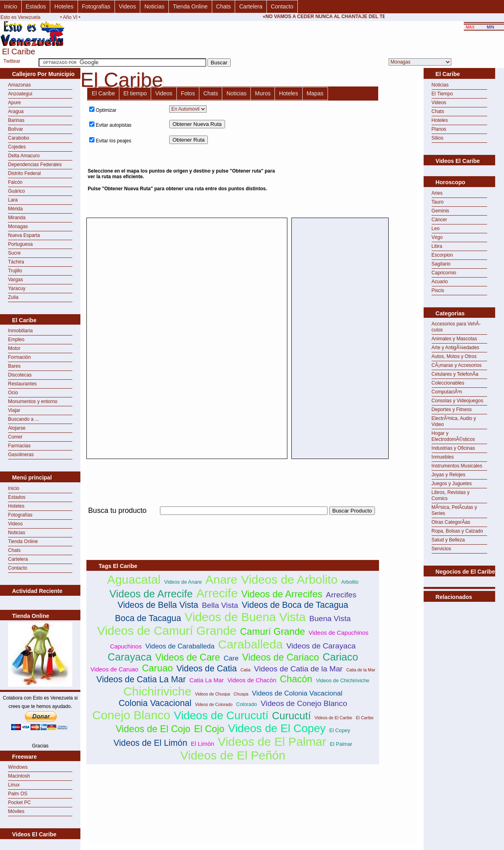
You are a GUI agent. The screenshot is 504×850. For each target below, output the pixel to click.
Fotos (188, 93)
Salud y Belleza (448, 540)
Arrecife (217, 593)
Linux (14, 785)
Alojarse (17, 428)
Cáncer (439, 220)
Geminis (440, 211)
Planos (439, 129)
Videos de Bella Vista (158, 605)
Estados (36, 6)
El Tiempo (442, 94)
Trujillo (15, 271)
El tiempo (135, 93)
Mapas (315, 93)
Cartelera (251, 6)
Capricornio (444, 273)
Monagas (18, 226)
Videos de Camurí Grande (167, 631)
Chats (224, 6)
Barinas (16, 120)
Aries (437, 193)
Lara (13, 200)
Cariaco (340, 657)
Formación (19, 357)
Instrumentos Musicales (457, 466)
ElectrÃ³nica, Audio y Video (454, 421)
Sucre (14, 253)
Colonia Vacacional (155, 703)
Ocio (13, 393)
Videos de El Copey (277, 728)
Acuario (440, 282)
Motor (14, 348)
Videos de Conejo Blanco (304, 703)
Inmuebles (443, 457)
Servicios (442, 549)
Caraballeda (251, 644)
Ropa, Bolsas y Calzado (457, 531)
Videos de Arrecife (151, 594)
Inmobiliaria (20, 331)
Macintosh (19, 776)
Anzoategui (20, 94)
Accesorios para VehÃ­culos (456, 327)
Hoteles (64, 6)
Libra (437, 246)
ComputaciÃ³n (447, 392)
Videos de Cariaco (280, 657)
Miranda (17, 218)
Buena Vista (330, 618)
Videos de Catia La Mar (141, 679)
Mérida (15, 209)
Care (231, 658)
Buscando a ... (24, 419)
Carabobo (19, 138)
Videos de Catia (207, 669)
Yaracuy (17, 288)
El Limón (203, 744)
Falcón (15, 182)
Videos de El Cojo (153, 729)
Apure (14, 103)
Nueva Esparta (24, 235)
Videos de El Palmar (272, 742)
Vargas (15, 280)
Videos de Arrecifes (282, 594)
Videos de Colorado (214, 704)
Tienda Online (190, 6)
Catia (245, 670)
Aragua (16, 111)
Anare (221, 579)
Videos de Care (187, 657)
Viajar (14, 410)
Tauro (438, 202)
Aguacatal (134, 579)
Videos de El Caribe (334, 718)
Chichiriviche (157, 691)
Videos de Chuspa (212, 694)
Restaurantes (22, 384)
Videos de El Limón (150, 743)
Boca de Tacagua (148, 618)
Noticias (154, 6)
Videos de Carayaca (321, 646)
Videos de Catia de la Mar (298, 669)
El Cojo (209, 729)
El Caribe (103, 93)
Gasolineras (21, 455)
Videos (128, 6)
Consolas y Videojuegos (458, 401)
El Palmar (341, 744)
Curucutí (292, 716)
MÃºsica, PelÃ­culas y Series (454, 510)
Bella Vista (220, 605)
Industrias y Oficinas (453, 448)
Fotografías (96, 6)
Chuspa (241, 694)
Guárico (16, 191)
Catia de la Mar (361, 670)
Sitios (437, 138)
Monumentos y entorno (33, 401)
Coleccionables (448, 383)
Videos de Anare (183, 582)
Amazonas (19, 85)
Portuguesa (20, 244)
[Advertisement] (349, 159)
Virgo (437, 237)
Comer (15, 437)
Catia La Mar (206, 680)
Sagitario (441, 264)
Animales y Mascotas (454, 339)
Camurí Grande (272, 632)
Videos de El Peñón (233, 755)
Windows (18, 767)
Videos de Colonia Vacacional (297, 693)
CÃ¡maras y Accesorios (457, 365)
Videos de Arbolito (289, 579)
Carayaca (130, 657)
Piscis (438, 290)
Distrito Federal (24, 173)
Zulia (13, 297)
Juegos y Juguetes (452, 484)
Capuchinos (126, 646)
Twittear (12, 61)
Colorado (247, 704)
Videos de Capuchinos (339, 633)
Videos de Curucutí (221, 715)
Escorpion (442, 255)
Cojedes (17, 147)
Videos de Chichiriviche (343, 680)
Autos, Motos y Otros (454, 356)
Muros (263, 93)
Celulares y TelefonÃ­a (455, 374)
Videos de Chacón (252, 680)
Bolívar (15, 129)
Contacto (282, 6)
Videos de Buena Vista (245, 617)
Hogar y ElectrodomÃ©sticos (453, 436)
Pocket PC (19, 803)
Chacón (296, 679)
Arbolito (350, 582)
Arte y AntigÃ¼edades (456, 348)
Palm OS (18, 794)
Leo (436, 228)
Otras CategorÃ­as (451, 522)
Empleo (16, 340)
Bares (14, 366)
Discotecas (20, 375)
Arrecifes (341, 595)
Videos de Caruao (114, 669)
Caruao (157, 668)
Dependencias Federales (35, 165)
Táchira (16, 262)
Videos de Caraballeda (180, 646)
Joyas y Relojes (449, 475)
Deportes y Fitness (452, 410)
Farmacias (19, 446)
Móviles (16, 811)
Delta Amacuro (24, 156)
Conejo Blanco (131, 715)
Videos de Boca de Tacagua (295, 605)
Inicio (11, 6)
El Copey (340, 730)
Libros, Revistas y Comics (451, 495)
